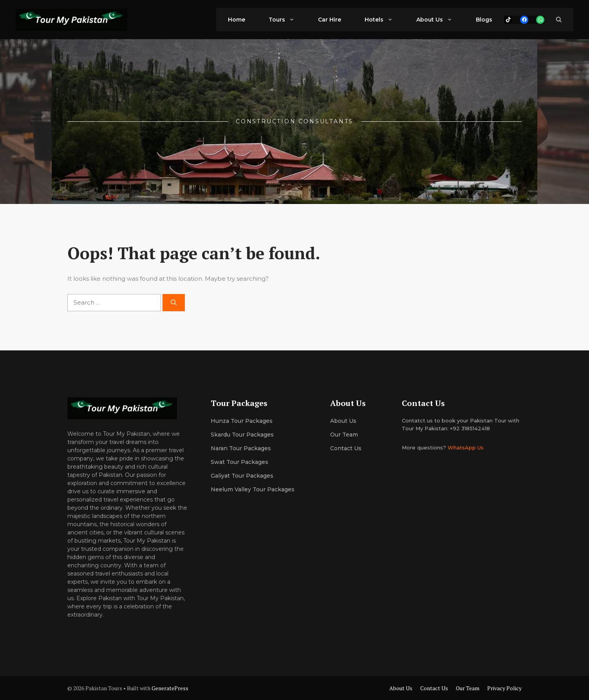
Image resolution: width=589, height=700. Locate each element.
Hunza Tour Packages (242, 421)
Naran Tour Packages (241, 448)
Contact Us (346, 448)
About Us (440, 20)
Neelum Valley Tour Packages (253, 489)
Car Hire (330, 20)
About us (343, 421)
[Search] (174, 303)
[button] (559, 20)
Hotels (385, 20)
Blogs (484, 20)
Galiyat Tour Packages (242, 476)
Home (237, 20)
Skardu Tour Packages (242, 435)
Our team (344, 435)
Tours (287, 20)
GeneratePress (170, 688)
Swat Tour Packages (239, 462)
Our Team (468, 688)
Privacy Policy (504, 688)
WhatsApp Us (466, 447)
